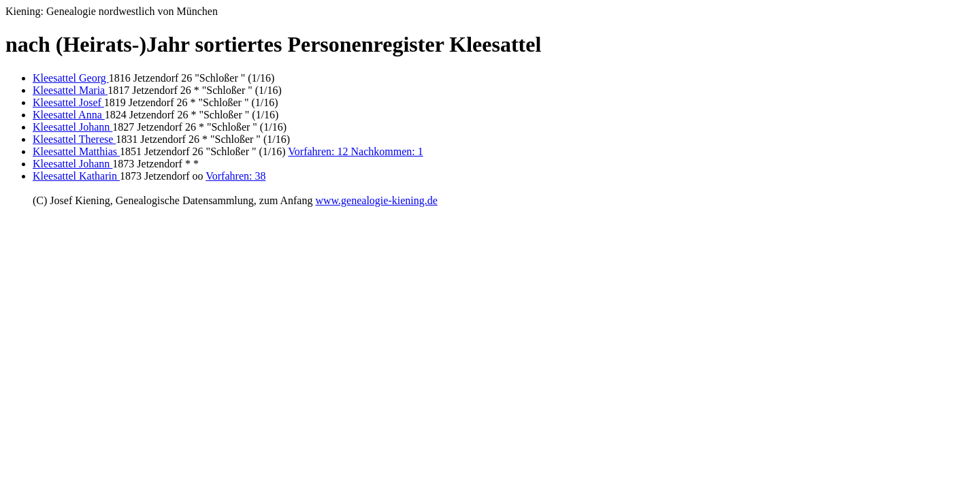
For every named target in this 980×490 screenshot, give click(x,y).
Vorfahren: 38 (235, 176)
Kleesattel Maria (70, 90)
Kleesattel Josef (68, 102)
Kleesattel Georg (71, 78)
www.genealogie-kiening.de (376, 200)
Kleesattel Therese (74, 139)
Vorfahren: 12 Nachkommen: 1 (355, 151)
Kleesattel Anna (69, 115)
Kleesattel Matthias (76, 151)
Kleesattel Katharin (76, 176)
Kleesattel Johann (72, 127)
